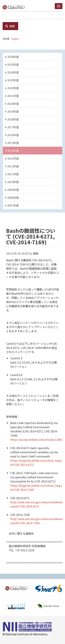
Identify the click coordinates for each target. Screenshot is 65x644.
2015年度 (12, 143)
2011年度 (12, 174)
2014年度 (12, 151)
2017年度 (12, 127)
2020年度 (12, 104)
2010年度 (12, 182)
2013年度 (12, 158)
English (15, 39)
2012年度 (12, 166)
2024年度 (12, 72)
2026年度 (12, 57)
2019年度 (12, 111)
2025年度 (12, 65)
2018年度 (12, 119)
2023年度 (12, 80)
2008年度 (12, 198)
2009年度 (12, 190)
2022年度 (12, 88)
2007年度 (12, 205)
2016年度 (12, 135)
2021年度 (12, 96)
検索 (10, 26)
